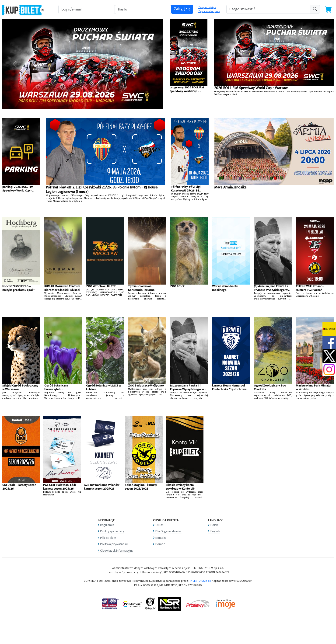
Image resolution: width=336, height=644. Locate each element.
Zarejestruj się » (207, 7)
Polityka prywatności (114, 544)
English (215, 531)
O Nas (159, 525)
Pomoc (160, 544)
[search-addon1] (268, 9)
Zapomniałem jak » (209, 11)
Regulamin (107, 525)
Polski (214, 525)
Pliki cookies (108, 538)
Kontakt (161, 538)
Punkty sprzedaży (112, 531)
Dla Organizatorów (168, 531)
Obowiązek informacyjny (117, 551)
